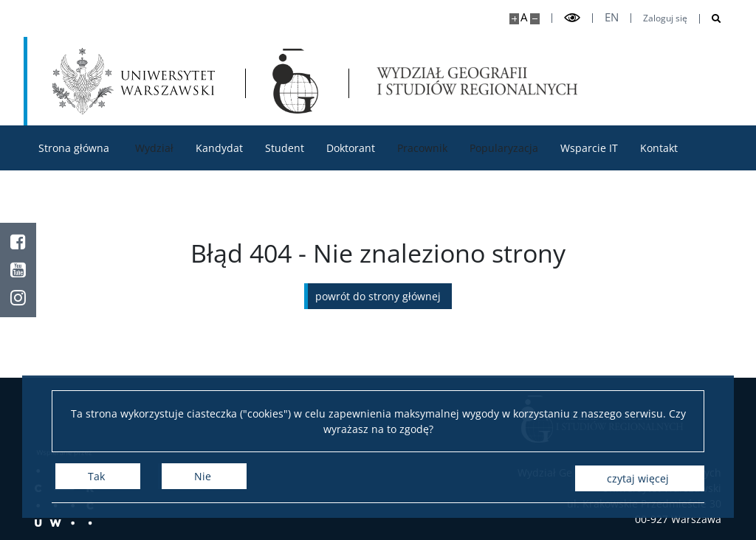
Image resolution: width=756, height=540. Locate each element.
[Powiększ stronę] (514, 19)
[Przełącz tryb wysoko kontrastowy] (572, 18)
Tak (96, 478)
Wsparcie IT (589, 148)
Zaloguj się (665, 18)
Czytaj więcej (638, 478)
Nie (203, 478)
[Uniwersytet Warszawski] (134, 81)
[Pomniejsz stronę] (535, 19)
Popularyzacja (504, 148)
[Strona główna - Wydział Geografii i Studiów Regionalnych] (298, 81)
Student (285, 148)
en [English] (612, 17)
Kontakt (659, 148)
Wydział (154, 148)
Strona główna (74, 148)
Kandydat (219, 148)
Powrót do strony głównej (378, 296)
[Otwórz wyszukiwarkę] (711, 19)
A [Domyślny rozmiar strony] (524, 17)
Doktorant (351, 148)
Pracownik (422, 148)
